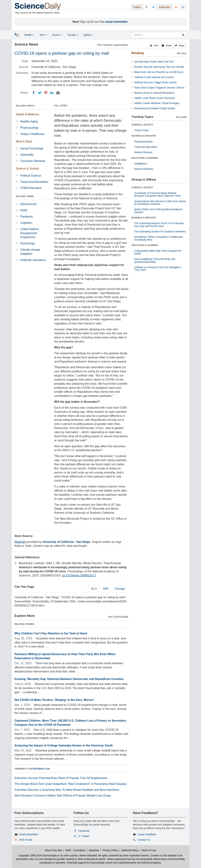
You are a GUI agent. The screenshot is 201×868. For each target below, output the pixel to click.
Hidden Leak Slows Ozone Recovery (155, 98)
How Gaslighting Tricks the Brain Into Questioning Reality (155, 260)
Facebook (84, 831)
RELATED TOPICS (25, 106)
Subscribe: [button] (165, 7)
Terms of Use (149, 850)
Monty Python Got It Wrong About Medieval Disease (158, 211)
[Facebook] (34, 93)
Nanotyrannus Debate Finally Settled (155, 108)
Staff (68, 850)
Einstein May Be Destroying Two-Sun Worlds (159, 67)
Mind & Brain (24, 141)
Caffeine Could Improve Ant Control (154, 77)
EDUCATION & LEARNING (145, 158)
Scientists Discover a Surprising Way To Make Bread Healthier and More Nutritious (67, 790)
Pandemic (27, 217)
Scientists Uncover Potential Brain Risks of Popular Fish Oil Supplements (61, 778)
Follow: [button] (137, 7)
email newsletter (117, 22)
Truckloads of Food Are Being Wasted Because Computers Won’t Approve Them (158, 194)
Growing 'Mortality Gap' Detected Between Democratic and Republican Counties (69, 679)
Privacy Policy (110, 850)
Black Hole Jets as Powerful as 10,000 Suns (159, 72)
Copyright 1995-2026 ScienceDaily (38, 855)
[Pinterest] (46, 93)
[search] (183, 35)
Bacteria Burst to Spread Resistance (154, 93)
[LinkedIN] (52, 93)
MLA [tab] (94, 589)
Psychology (28, 243)
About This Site (53, 850)
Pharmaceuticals (144, 142)
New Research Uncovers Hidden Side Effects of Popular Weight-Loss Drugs (63, 796)
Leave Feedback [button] (147, 834)
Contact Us (144, 840)
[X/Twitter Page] (153, 7)
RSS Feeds (26, 840)
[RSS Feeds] (176, 7)
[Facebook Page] (146, 7)
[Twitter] (40, 93)
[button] (154, 46)
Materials (20, 542)
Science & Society (27, 168)
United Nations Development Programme (30, 233)
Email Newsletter (29, 834)
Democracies (29, 204)
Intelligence (141, 164)
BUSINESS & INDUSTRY (144, 136)
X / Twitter (84, 836)
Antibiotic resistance (33, 260)
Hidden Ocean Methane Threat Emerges (157, 103)
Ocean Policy (142, 130)
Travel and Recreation (34, 182)
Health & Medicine (28, 114)
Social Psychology (32, 148)
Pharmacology (29, 128)
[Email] (58, 93)
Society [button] (73, 35)
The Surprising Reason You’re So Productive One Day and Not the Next (159, 225)
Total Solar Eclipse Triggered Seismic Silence (159, 88)
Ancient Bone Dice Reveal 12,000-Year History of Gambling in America (160, 203)
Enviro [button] (57, 35)
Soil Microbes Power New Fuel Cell (154, 62)
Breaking (138, 53)
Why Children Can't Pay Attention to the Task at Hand (51, 633)
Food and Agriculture (146, 147)
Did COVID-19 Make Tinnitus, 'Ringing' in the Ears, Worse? (54, 700)
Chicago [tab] (120, 589)
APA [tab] (106, 589)
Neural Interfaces (144, 169)
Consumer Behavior (33, 161)
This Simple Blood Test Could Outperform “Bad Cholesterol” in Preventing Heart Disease (71, 784)
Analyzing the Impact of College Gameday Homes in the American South (64, 745)
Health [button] (29, 35)
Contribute (80, 850)
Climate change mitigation (30, 252)
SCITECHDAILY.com (40, 769)
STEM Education (31, 188)
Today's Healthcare (32, 134)
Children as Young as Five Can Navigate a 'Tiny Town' (158, 269)
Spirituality (27, 155)
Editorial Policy (130, 850)
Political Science (31, 176)
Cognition (26, 223)
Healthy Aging (29, 121)
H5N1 (24, 210)
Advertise (94, 850)
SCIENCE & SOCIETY (142, 125)
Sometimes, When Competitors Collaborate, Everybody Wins (159, 238)
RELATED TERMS (25, 196)
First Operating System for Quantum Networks (160, 231)
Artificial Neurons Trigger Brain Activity (155, 82)
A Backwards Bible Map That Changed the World (158, 252)
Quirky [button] (88, 35)
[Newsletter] (183, 7)
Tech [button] (43, 35)
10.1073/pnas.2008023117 (79, 575)
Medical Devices (143, 152)
